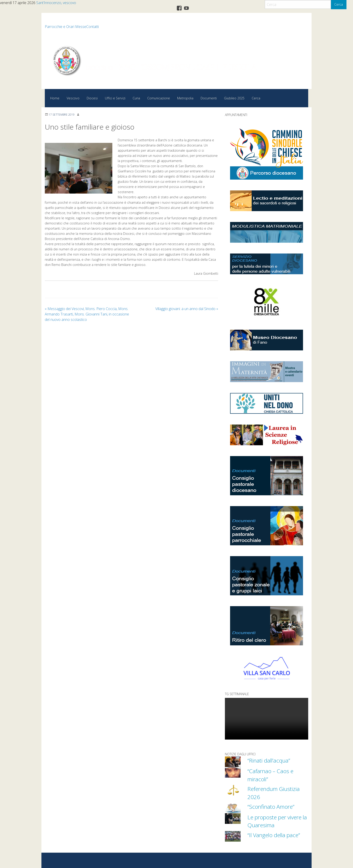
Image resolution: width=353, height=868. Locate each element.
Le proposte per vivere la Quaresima (276, 821)
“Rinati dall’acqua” (269, 760)
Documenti (209, 98)
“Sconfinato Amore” (272, 806)
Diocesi (92, 98)
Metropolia (185, 98)
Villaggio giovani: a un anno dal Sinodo (187, 309)
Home (55, 98)
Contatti (93, 27)
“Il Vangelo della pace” (275, 834)
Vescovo (73, 98)
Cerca (339, 4)
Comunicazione (159, 98)
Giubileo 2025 (234, 98)
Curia (136, 98)
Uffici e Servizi (115, 98)
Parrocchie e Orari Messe (66, 27)
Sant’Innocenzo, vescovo (56, 3)
